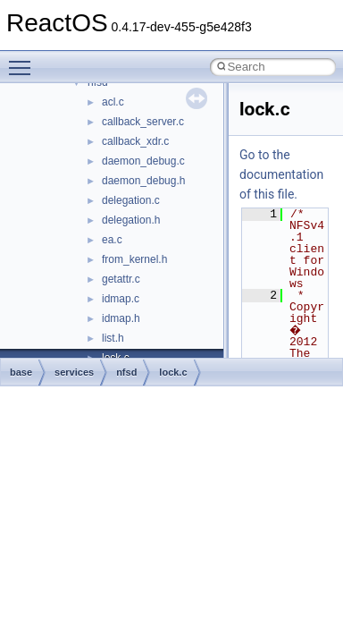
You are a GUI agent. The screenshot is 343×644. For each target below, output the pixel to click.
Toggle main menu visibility (24, 60)
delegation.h (131, 220)
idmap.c (121, 299)
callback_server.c (143, 122)
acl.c (113, 102)
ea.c (112, 240)
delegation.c (131, 200)
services (74, 372)
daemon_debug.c (143, 161)
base (21, 372)
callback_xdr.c (135, 141)
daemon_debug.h (143, 181)
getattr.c (121, 279)
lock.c (173, 372)
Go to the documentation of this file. (281, 174)
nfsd (126, 372)
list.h (113, 338)
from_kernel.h (134, 259)
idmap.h (121, 318)
